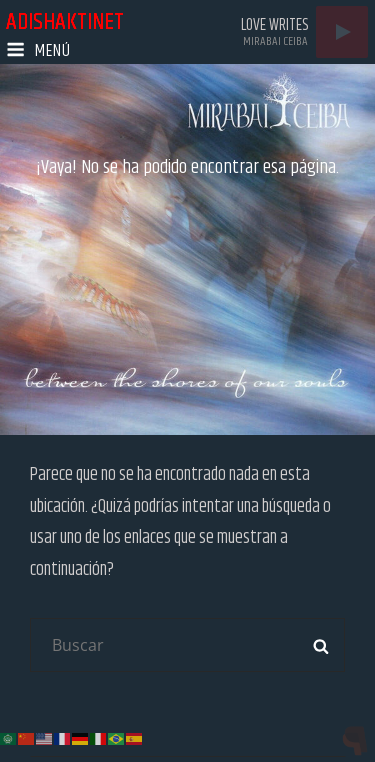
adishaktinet (65, 22)
